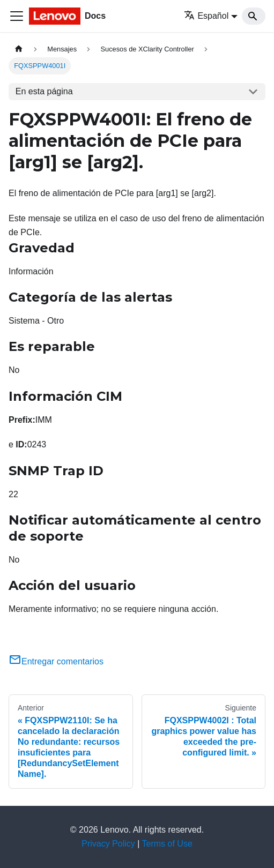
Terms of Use (167, 844)
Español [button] (206, 16)
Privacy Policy (108, 844)
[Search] (254, 16)
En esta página (44, 91)
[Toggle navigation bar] (17, 16)
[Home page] (19, 49)
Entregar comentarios (56, 661)
